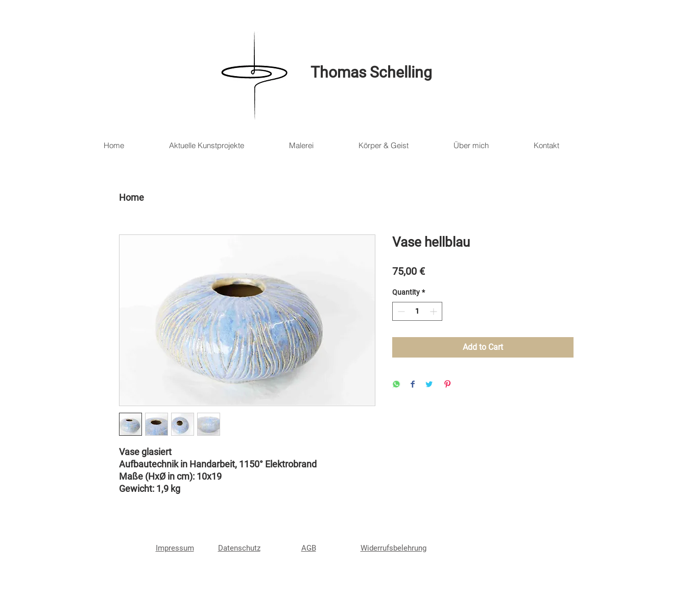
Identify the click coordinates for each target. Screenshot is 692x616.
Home (132, 197)
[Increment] (434, 311)
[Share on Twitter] (429, 385)
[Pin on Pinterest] (447, 385)
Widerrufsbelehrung (393, 548)
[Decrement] (400, 311)
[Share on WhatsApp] (396, 385)
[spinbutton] (417, 311)
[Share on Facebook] (413, 385)
